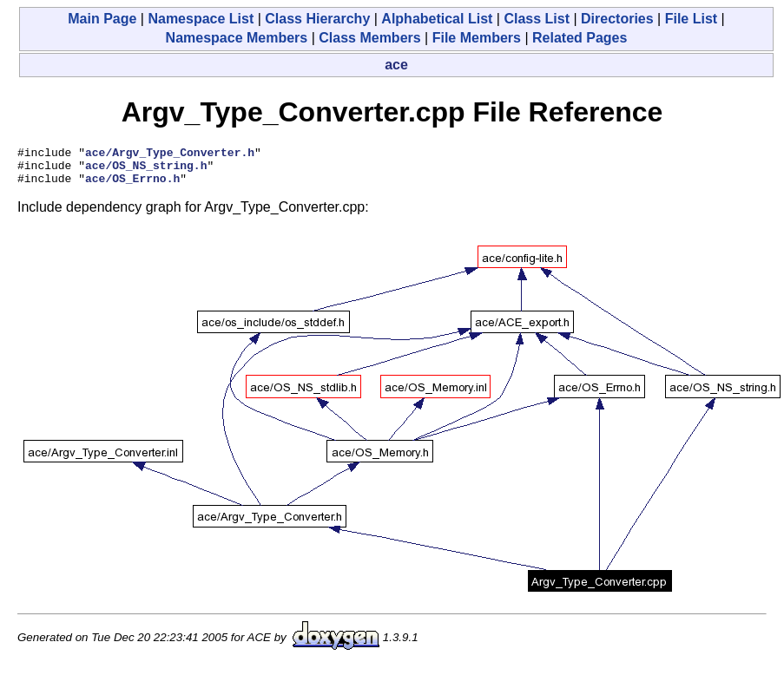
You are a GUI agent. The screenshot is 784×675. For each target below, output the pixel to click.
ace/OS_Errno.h (132, 186)
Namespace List (201, 19)
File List (691, 19)
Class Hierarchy (317, 19)
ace (396, 65)
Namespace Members (237, 38)
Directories (617, 19)
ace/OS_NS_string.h (146, 170)
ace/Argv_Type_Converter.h (170, 154)
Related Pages (580, 38)
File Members (477, 38)
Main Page (102, 19)
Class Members (369, 38)
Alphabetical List (437, 19)
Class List (537, 19)
